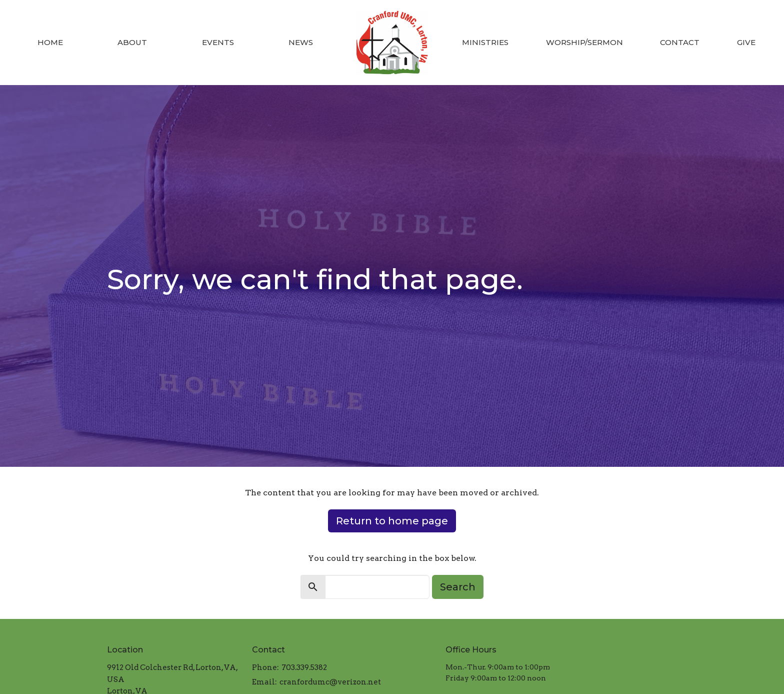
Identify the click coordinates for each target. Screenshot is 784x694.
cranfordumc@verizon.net (330, 682)
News (301, 42)
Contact (680, 42)
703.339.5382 (304, 667)
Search (458, 587)
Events (218, 42)
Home (50, 42)
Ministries (485, 42)
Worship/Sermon (584, 42)
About (132, 42)
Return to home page (392, 521)
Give (746, 42)
